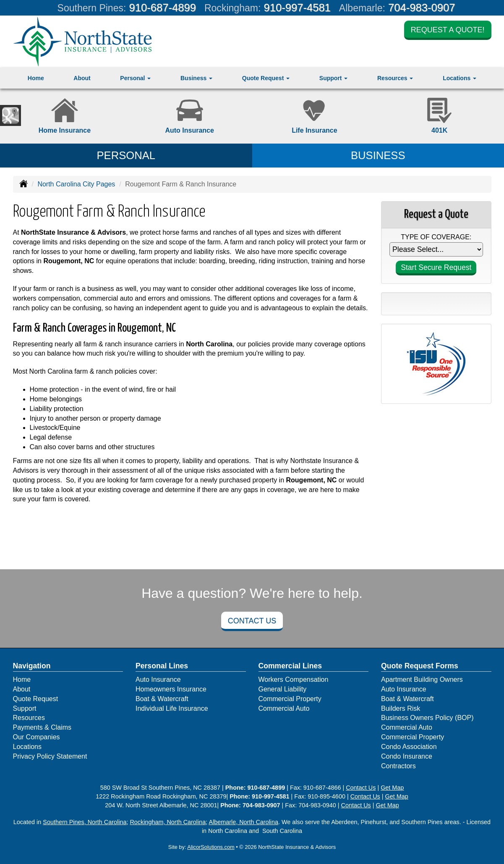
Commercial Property (290, 699)
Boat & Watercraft (162, 699)
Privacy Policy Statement (50, 756)
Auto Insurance (158, 679)
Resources (29, 718)
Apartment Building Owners (422, 679)
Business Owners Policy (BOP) (427, 718)
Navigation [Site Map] (32, 666)
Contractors (398, 766)
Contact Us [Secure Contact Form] (361, 788)
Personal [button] (135, 78)
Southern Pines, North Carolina (85, 822)
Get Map (392, 788)
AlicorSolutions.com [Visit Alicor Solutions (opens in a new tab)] (211, 847)
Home (36, 78)
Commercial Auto (284, 708)
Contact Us (252, 621)
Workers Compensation (294, 679)
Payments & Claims (42, 727)
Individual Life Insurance (172, 708)
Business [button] (196, 78)
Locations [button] (460, 78)
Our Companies (37, 737)
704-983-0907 (422, 8)
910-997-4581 (297, 8)
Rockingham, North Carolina (168, 822)
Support (25, 708)
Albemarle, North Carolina (243, 822)
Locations (27, 747)
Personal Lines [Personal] (162, 666)
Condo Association (409, 747)
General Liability (283, 689)
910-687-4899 (163, 8)
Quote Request (36, 699)
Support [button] (334, 78)
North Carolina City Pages (76, 184)
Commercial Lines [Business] (290, 666)
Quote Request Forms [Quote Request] (420, 666)
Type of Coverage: (436, 237)
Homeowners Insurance (171, 689)
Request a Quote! (448, 30)
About (82, 78)
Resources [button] (395, 78)
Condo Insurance (407, 756)
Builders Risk (401, 708)
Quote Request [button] (266, 78)
